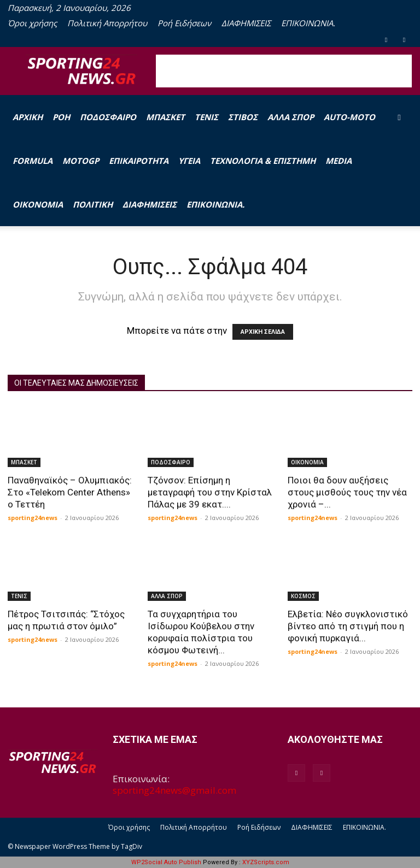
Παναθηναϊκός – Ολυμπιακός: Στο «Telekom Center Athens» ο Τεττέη (70, 492)
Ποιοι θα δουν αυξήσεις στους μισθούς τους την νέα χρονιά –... (347, 492)
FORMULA (33, 161)
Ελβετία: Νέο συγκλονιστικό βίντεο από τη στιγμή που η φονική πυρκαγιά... (348, 626)
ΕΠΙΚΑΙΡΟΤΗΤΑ (139, 161)
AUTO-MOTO (349, 117)
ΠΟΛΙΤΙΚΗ (93, 204)
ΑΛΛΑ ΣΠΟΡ (291, 117)
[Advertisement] (284, 71)
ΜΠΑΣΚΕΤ (165, 117)
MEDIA (339, 161)
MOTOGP (81, 161)
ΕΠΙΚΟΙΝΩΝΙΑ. (308, 23)
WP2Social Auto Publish (166, 862)
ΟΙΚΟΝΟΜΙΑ (38, 204)
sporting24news (33, 518)
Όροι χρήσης (32, 23)
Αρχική (28, 117)
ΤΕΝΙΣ (206, 117)
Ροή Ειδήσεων (184, 23)
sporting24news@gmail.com (174, 790)
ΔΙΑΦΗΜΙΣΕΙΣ (246, 23)
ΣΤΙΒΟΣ (243, 117)
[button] (399, 117)
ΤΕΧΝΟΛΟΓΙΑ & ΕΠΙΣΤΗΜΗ (263, 161)
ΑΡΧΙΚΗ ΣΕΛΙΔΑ (263, 332)
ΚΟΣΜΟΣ (303, 596)
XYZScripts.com (266, 862)
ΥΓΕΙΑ (189, 161)
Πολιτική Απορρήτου (107, 23)
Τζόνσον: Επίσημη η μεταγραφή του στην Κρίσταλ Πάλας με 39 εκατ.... (210, 492)
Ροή (61, 117)
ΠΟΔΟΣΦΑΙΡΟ (108, 117)
